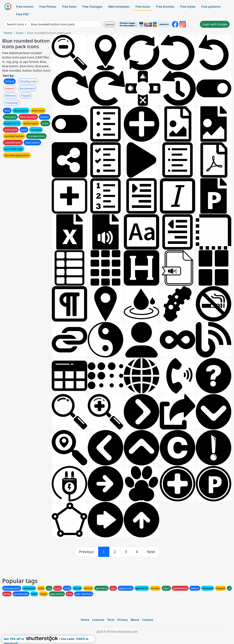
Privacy (122, 620)
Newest (10, 88)
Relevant (11, 96)
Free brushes (165, 7)
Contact (148, 620)
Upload (110, 24)
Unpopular (12, 103)
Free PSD (22, 14)
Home (8, 33)
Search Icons (15, 24)
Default (10, 81)
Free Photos (48, 7)
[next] (151, 552)
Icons (20, 33)
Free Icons (143, 7)
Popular (26, 96)
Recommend (27, 88)
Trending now (28, 81)
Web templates (119, 7)
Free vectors (25, 7)
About (135, 620)
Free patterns (211, 7)
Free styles (188, 7)
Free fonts (69, 7)
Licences (98, 620)
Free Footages (92, 7)
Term (111, 620)
